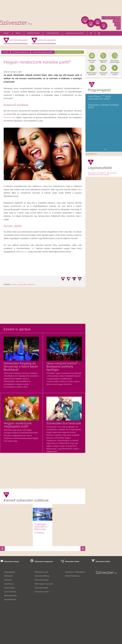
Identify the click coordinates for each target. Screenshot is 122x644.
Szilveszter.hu (91, 154)
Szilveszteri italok (72, 562)
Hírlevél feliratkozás (72, 576)
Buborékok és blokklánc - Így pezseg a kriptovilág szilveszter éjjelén (102, 174)
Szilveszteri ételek (103, 562)
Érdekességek (33, 33)
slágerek (30, 285)
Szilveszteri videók (115, 74)
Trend (6, 33)
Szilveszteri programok (44, 562)
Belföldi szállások (19, 40)
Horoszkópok (53, 33)
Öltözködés (9, 576)
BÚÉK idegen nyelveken (44, 584)
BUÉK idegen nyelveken (92, 74)
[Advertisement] (61, 9)
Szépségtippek (10, 572)
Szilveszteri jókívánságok (115, 61)
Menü (18, 33)
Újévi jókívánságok (42, 580)
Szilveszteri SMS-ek (103, 61)
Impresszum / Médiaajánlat (75, 572)
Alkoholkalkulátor (75, 33)
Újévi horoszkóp (10, 592)
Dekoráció (8, 580)
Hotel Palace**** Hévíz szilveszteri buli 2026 (99, 98)
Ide (34, 248)
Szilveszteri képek (103, 74)
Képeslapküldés (10, 600)
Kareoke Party (9, 117)
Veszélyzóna (9, 584)
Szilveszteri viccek (92, 61)
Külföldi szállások (47, 40)
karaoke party (22, 285)
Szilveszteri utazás (12, 562)
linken (25, 252)
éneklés (14, 285)
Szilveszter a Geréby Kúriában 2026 (103, 106)
